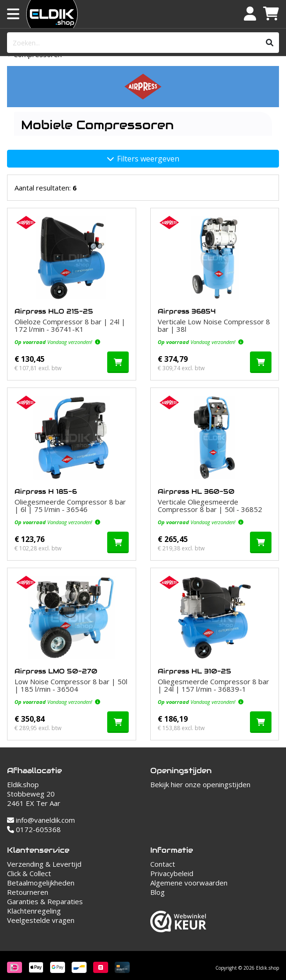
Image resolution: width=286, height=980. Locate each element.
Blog (158, 892)
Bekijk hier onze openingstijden (200, 784)
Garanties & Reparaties (45, 901)
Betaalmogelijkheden (41, 883)
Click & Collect (29, 873)
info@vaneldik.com (41, 820)
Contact (163, 864)
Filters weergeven (143, 159)
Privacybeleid (172, 873)
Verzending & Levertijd (44, 864)
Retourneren (28, 892)
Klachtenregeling (34, 911)
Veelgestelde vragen (41, 920)
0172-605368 (34, 829)
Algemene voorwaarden (189, 883)
